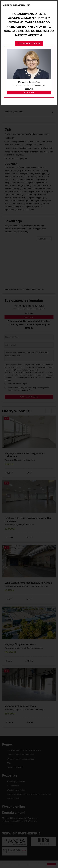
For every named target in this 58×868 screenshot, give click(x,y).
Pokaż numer (29, 93)
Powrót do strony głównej (29, 43)
